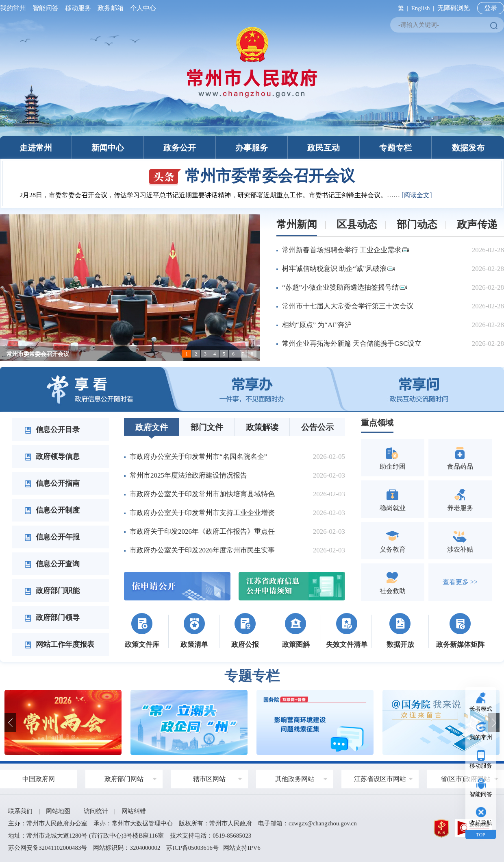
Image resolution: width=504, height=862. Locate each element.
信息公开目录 (52, 430)
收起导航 (481, 823)
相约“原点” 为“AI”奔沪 (317, 325)
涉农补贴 (460, 540)
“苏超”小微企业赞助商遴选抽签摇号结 (344, 287)
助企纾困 (393, 457)
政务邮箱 (111, 8)
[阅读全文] (417, 195)
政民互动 (324, 148)
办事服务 (252, 148)
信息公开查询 (52, 564)
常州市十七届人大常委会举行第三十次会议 (348, 306)
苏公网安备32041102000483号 (48, 848)
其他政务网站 (295, 779)
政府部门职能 (52, 591)
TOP (480, 835)
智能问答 (46, 8)
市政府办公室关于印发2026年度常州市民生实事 (202, 550)
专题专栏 (395, 148)
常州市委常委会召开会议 (252, 176)
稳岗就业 (393, 499)
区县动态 (357, 224)
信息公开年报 (52, 537)
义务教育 (393, 540)
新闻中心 (108, 148)
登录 (491, 8)
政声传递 (477, 224)
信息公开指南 (52, 483)
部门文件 (207, 427)
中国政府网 (39, 779)
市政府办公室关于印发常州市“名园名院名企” (198, 457)
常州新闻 (297, 224)
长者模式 (481, 709)
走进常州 (36, 148)
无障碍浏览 (454, 8)
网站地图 (58, 811)
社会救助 (393, 582)
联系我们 (20, 811)
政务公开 (180, 148)
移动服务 (78, 8)
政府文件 (152, 427)
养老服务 (460, 499)
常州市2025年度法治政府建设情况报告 (188, 475)
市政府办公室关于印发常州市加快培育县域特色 (202, 494)
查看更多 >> (460, 582)
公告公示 (317, 427)
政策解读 (262, 427)
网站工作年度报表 (59, 644)
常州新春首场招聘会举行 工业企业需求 (346, 250)
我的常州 (15, 8)
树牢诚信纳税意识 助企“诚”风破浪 (338, 269)
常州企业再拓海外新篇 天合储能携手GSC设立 (352, 344)
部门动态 (417, 224)
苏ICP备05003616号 (192, 848)
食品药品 (460, 457)
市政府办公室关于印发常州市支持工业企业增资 (202, 513)
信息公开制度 (52, 510)
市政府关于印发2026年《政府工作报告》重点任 (202, 531)
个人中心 (141, 8)
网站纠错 (134, 811)
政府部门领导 (52, 618)
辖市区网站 (209, 779)
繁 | (401, 8)
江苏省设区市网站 (380, 779)
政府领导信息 (52, 456)
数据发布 (468, 148)
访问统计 (96, 811)
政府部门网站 (124, 779)
